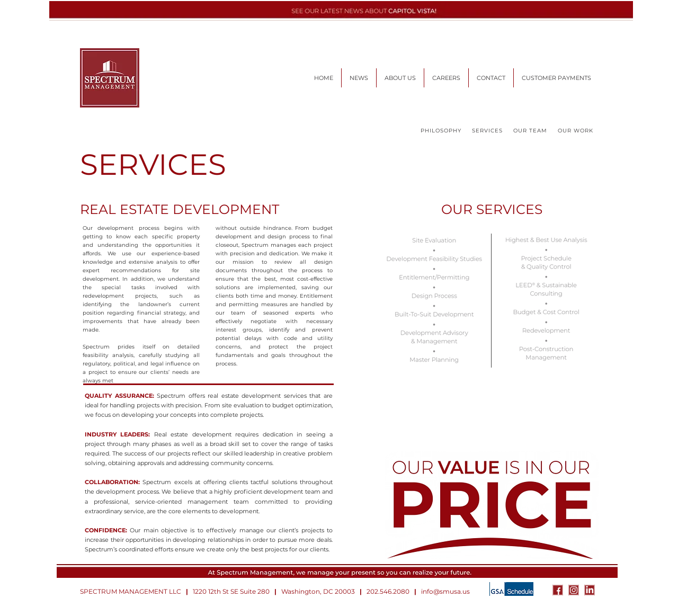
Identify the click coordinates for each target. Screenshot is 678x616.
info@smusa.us (445, 591)
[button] (446, 78)
